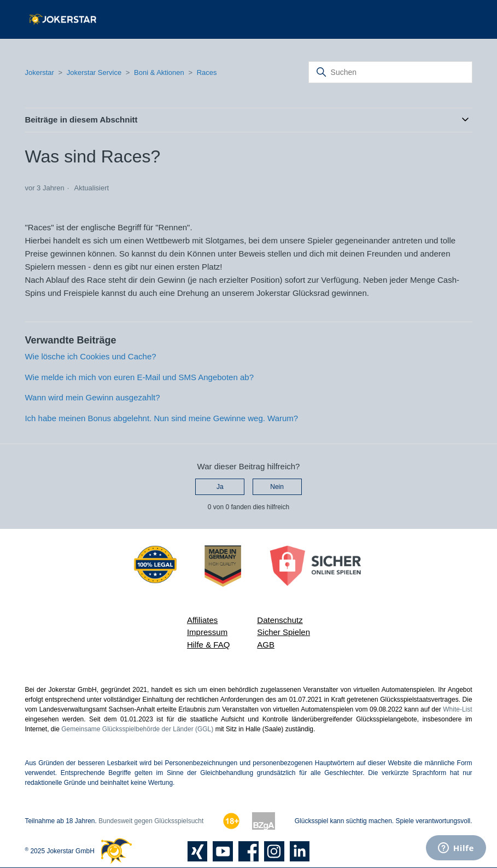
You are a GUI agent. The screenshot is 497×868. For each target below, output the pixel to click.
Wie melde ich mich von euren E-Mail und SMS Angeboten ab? (139, 377)
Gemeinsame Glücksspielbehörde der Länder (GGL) (137, 729)
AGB (266, 645)
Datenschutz (280, 620)
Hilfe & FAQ (208, 645)
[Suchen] (390, 72)
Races (207, 72)
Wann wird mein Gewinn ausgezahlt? (92, 397)
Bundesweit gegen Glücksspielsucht (151, 821)
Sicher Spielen (283, 632)
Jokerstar (40, 72)
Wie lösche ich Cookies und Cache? (90, 356)
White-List (457, 709)
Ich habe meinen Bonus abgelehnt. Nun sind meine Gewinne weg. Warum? (161, 418)
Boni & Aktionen (159, 72)
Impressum (207, 632)
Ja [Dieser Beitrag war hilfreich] (220, 487)
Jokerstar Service (94, 72)
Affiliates (202, 620)
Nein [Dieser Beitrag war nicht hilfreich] (277, 487)
